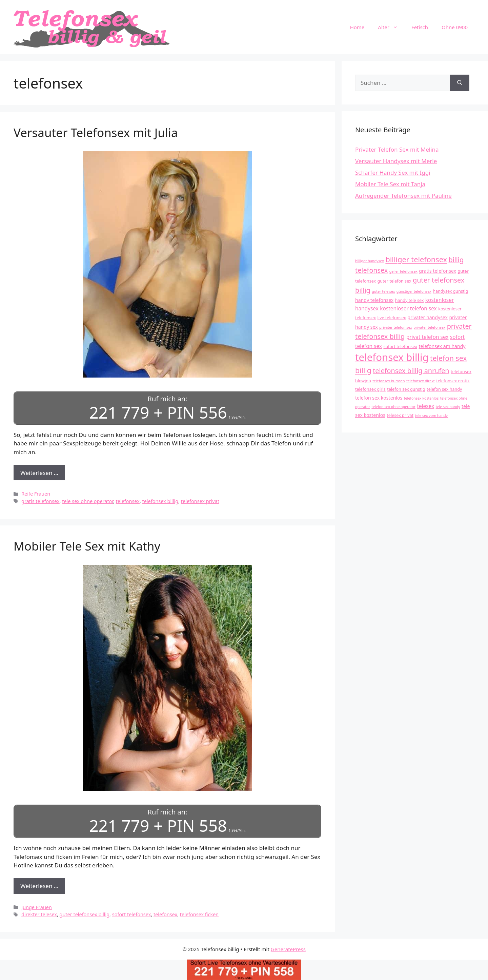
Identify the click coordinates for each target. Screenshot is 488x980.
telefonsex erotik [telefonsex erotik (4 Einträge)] (453, 381)
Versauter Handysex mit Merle (396, 161)
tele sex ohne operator (88, 501)
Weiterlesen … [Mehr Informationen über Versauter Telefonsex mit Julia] (39, 473)
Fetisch (420, 27)
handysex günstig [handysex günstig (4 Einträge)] (450, 291)
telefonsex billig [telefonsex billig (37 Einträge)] (392, 357)
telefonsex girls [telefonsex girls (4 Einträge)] (370, 389)
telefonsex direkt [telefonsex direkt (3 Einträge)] (421, 381)
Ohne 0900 (455, 27)
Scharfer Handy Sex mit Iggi (393, 172)
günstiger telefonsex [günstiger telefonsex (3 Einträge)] (414, 291)
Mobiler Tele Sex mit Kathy (87, 546)
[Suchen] (460, 83)
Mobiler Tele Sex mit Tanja (390, 184)
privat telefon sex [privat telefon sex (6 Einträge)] (428, 337)
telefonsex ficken (199, 914)
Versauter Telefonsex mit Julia (96, 132)
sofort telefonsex (132, 914)
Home (357, 27)
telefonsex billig (160, 501)
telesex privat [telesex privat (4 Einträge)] (400, 415)
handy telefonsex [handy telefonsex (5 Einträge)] (374, 300)
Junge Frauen (37, 907)
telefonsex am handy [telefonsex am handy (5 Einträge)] (442, 346)
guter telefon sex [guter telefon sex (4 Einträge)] (394, 281)
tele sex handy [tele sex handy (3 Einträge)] (448, 407)
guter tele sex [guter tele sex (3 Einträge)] (383, 291)
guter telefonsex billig (85, 914)
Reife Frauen (36, 494)
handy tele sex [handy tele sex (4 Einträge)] (410, 300)
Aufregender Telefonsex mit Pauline (403, 196)
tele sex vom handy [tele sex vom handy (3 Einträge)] (431, 416)
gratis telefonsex (40, 501)
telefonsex (128, 501)
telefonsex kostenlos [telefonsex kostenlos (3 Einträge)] (421, 398)
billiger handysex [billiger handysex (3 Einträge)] (370, 261)
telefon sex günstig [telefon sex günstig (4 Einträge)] (406, 389)
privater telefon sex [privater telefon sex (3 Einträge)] (396, 327)
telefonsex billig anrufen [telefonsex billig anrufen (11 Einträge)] (411, 371)
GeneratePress (288, 949)
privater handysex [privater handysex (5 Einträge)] (428, 317)
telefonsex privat (200, 501)
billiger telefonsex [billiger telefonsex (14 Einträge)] (416, 259)
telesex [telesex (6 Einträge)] (425, 406)
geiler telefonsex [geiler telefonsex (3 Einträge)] (403, 271)
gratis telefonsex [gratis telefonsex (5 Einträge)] (438, 271)
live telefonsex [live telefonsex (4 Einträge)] (392, 318)
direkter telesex (39, 914)
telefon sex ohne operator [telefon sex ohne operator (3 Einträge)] (393, 407)
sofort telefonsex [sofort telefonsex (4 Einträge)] (400, 347)
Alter (391, 27)
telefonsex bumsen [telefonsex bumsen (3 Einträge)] (389, 381)
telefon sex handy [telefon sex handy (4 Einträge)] (444, 389)
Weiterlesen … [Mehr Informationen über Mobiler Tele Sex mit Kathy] (39, 886)
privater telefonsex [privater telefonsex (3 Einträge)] (429, 327)
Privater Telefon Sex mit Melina (397, 149)
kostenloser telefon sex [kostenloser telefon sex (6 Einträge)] (408, 309)
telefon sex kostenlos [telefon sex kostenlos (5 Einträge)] (379, 398)
